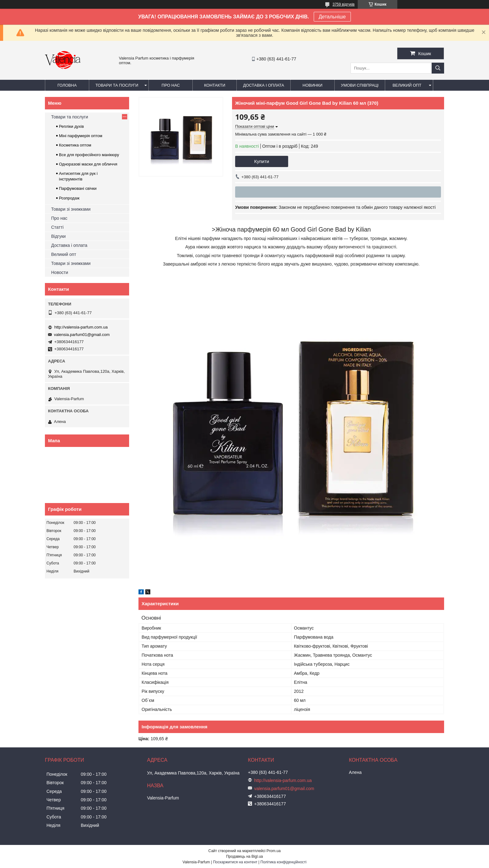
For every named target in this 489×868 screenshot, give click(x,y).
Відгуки (58, 236)
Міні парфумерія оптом (81, 136)
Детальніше (332, 17)
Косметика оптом (75, 145)
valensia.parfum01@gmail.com (82, 335)
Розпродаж (69, 198)
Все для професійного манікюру (89, 155)
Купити (262, 161)
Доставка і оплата (264, 85)
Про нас (171, 85)
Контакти (215, 85)
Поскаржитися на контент (235, 862)
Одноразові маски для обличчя (88, 164)
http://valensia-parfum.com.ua (81, 327)
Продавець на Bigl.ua (244, 856)
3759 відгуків (344, 4)
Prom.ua (274, 851)
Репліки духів (71, 126)
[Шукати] (438, 68)
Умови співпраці (360, 85)
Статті (57, 227)
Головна (67, 85)
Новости (60, 272)
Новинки (312, 85)
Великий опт (407, 85)
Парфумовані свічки (78, 188)
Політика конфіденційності (283, 862)
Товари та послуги (117, 85)
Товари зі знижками (71, 209)
